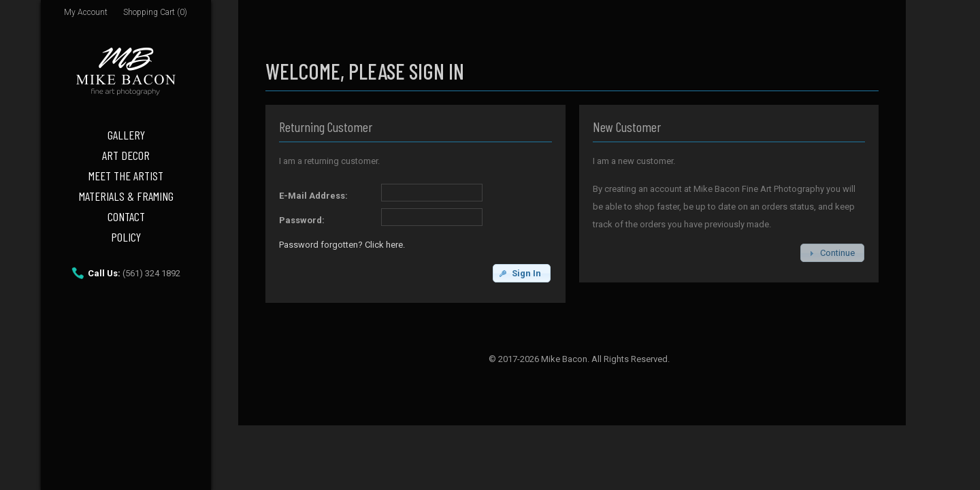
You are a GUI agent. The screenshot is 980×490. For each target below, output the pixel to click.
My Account (86, 12)
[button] (522, 273)
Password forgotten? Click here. (342, 245)
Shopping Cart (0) (155, 12)
